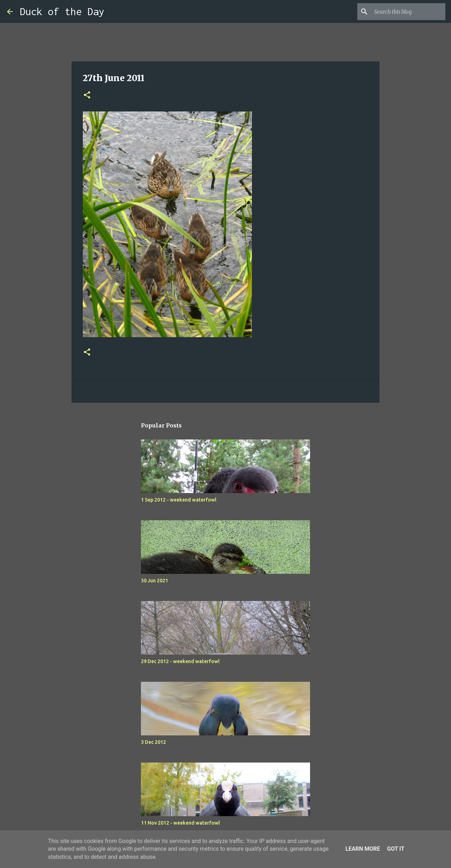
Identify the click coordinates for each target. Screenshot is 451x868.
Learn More (363, 849)
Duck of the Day (62, 11)
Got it (396, 849)
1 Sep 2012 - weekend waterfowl (179, 500)
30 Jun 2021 (155, 581)
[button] (87, 95)
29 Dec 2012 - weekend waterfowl (180, 661)
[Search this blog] (408, 12)
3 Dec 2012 (153, 742)
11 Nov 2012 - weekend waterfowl (180, 823)
